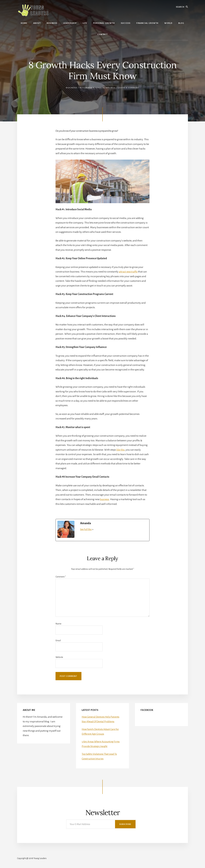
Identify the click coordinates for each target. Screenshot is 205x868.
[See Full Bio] (93, 530)
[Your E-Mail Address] (101, 824)
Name (58, 624)
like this (121, 450)
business (105, 499)
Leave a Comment (129, 88)
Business (72, 88)
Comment (61, 577)
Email (58, 641)
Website (59, 657)
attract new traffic (129, 272)
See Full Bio (86, 529)
